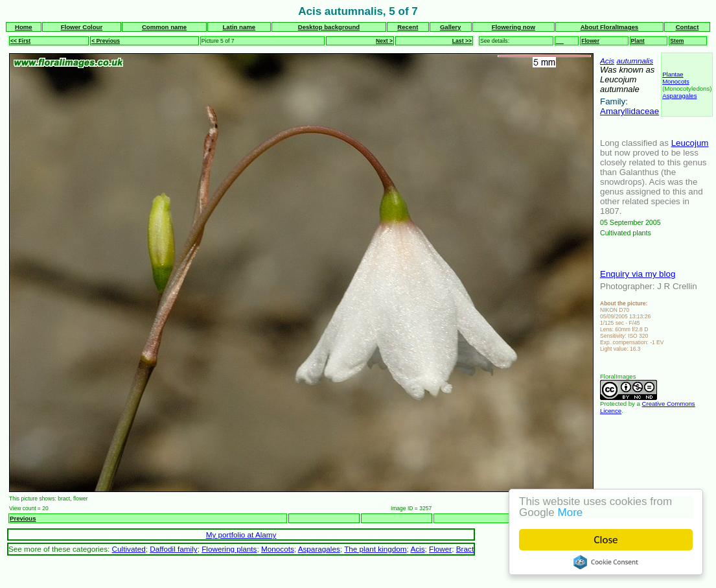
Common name (164, 27)
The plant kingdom (375, 549)
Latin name (239, 27)
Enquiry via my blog (638, 274)
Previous (23, 518)
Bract (465, 549)
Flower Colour (82, 27)
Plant (638, 41)
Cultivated (129, 549)
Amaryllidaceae (629, 111)
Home (24, 27)
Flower (590, 41)
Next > (384, 41)
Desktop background (329, 27)
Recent (408, 27)
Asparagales (679, 96)
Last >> (462, 41)
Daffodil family (173, 549)
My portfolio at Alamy (241, 535)
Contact (687, 27)
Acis (607, 61)
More (571, 512)
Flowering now (514, 27)
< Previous (106, 41)
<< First (20, 41)
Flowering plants (229, 549)
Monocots (676, 81)
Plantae (673, 74)
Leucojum (690, 143)
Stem (677, 41)
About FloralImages (610, 27)
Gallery (451, 27)
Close (606, 540)
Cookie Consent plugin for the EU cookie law (606, 562)
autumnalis (635, 61)
